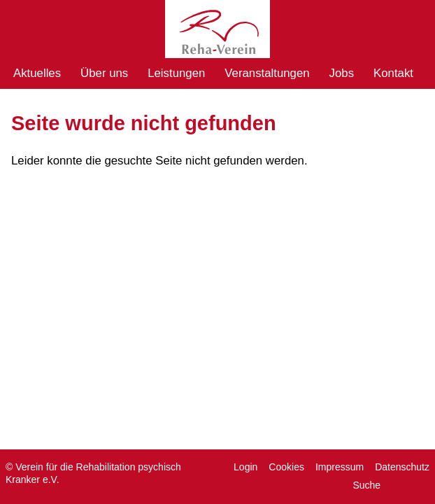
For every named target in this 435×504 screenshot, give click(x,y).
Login (245, 467)
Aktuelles (37, 73)
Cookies (286, 467)
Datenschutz (402, 467)
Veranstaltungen (267, 73)
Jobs (342, 73)
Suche (366, 485)
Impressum (340, 467)
